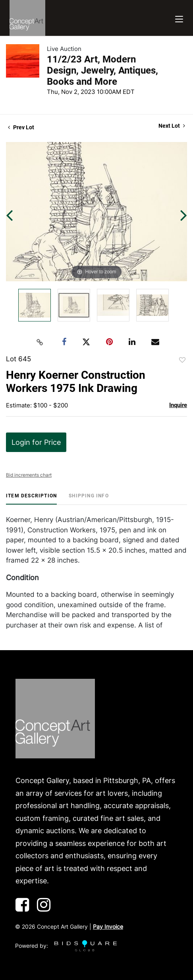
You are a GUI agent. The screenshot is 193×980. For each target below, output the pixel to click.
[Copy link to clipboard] (40, 342)
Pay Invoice (108, 926)
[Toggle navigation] (179, 18)
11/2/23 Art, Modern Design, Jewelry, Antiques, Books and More (102, 70)
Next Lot (172, 126)
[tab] (31, 499)
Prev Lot (21, 127)
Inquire (178, 405)
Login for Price (36, 442)
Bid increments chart (29, 475)
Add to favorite (182, 360)
